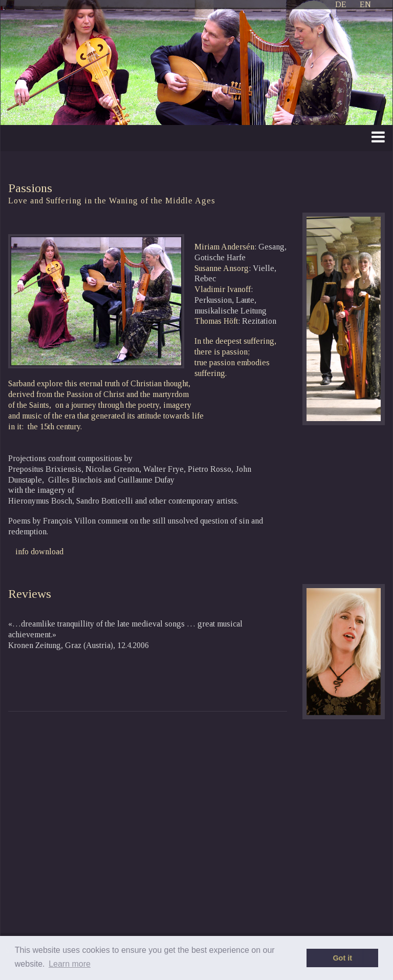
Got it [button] (342, 958)
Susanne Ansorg (222, 268)
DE (341, 4)
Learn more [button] (70, 964)
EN (365, 4)
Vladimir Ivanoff (223, 289)
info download (39, 551)
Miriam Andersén (224, 247)
